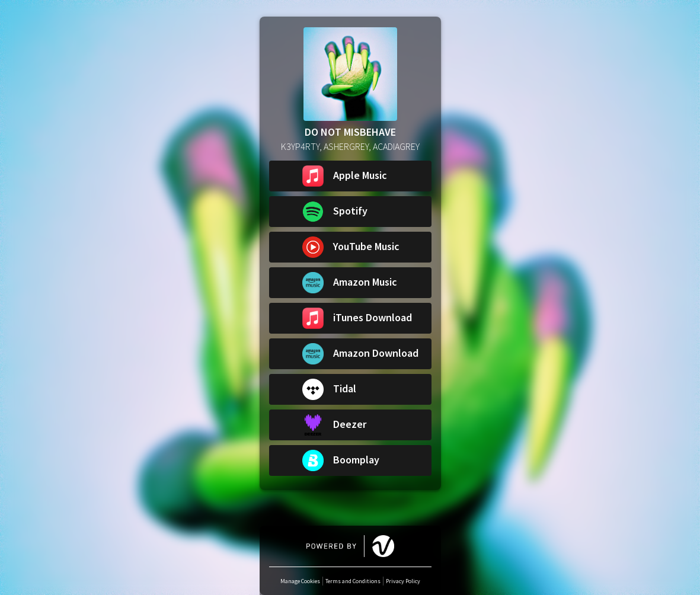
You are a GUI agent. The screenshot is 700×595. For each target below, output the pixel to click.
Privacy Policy (403, 581)
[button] (350, 176)
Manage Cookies (300, 581)
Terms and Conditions (353, 581)
